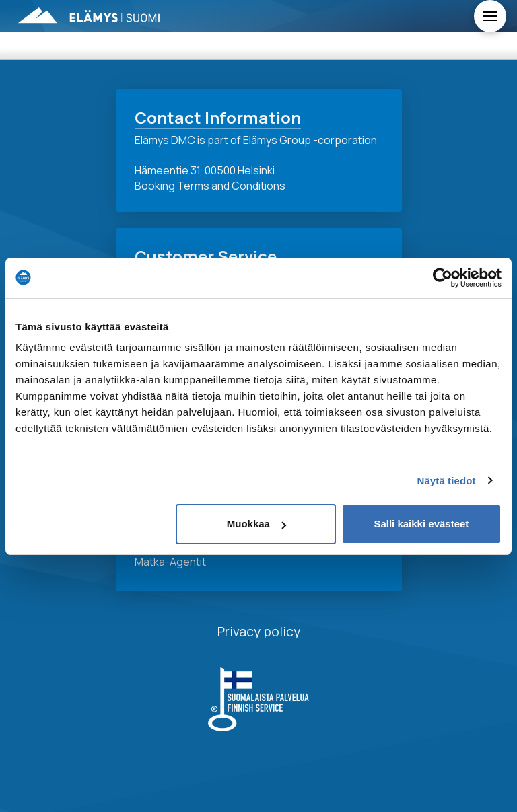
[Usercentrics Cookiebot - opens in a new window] (443, 278)
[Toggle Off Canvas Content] (490, 16)
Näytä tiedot (447, 481)
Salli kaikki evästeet (421, 524)
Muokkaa (256, 524)
